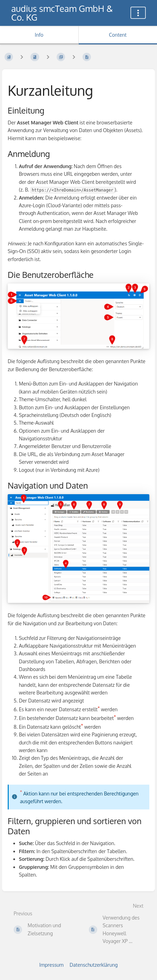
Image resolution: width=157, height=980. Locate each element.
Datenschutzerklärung (94, 965)
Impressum (51, 965)
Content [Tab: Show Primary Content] (118, 35)
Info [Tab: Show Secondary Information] (39, 35)
